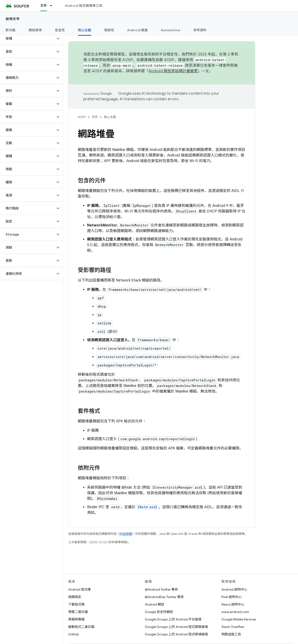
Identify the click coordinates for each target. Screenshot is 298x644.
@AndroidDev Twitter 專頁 (164, 597)
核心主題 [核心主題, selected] (85, 30)
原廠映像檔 (76, 619)
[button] (28, 38)
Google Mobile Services (239, 619)
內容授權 (126, 534)
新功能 (11, 30)
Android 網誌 (154, 604)
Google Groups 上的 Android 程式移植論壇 (176, 634)
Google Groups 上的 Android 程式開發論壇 (176, 627)
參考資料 (200, 30)
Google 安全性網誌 (159, 612)
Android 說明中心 (234, 589)
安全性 (60, 30)
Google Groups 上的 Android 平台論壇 (173, 619)
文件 (95, 117)
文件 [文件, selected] (44, 6)
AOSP (82, 117)
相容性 (109, 30)
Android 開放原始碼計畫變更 (173, 71)
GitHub (73, 634)
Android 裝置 (137, 30)
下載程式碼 (76, 604)
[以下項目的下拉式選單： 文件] (53, 6)
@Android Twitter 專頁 (161, 589)
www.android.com (235, 612)
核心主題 (110, 117)
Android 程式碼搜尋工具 (84, 6)
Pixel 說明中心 (232, 597)
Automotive (171, 30)
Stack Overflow (233, 627)
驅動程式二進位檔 (81, 627)
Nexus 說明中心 (233, 604)
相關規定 (75, 597)
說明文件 (13, 19)
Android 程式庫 (80, 589)
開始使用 (35, 30)
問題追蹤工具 (231, 634)
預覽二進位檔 (78, 612)
